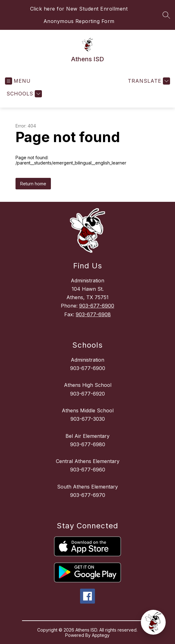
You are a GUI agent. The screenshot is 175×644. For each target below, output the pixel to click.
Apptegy (101, 635)
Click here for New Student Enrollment (79, 9)
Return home (33, 184)
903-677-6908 (93, 314)
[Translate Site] (148, 81)
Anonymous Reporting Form (79, 21)
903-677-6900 (97, 306)
